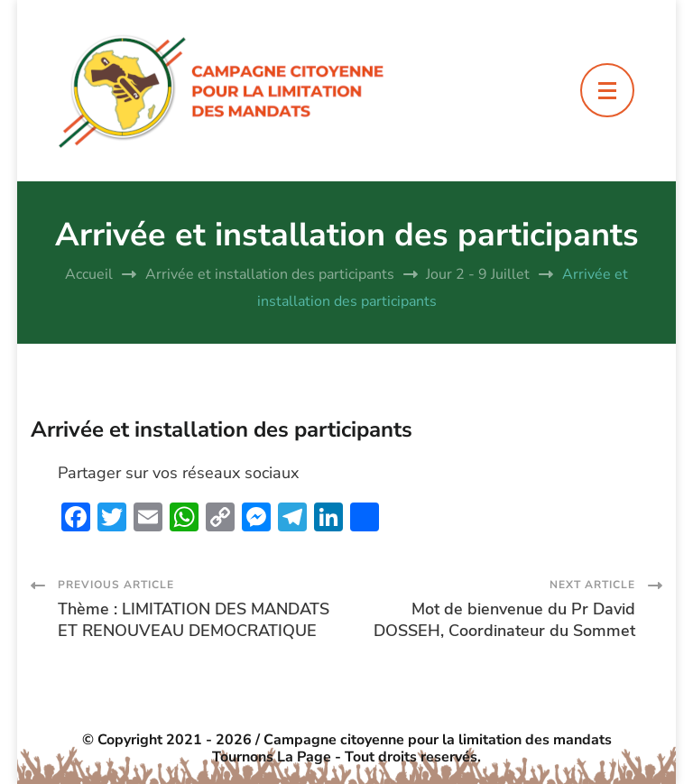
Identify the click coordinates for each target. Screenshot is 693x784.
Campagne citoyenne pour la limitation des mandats (438, 740)
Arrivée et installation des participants (222, 429)
